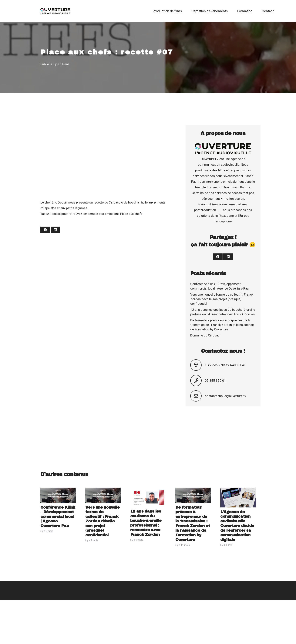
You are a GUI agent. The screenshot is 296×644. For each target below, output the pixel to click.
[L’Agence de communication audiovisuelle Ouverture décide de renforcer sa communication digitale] (238, 490)
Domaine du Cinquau (205, 335)
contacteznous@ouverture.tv (225, 396)
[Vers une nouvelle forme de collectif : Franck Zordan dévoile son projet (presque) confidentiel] (103, 490)
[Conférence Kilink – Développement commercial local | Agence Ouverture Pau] (58, 490)
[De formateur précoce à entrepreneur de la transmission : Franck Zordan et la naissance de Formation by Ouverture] (193, 490)
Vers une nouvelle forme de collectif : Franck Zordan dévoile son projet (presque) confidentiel (222, 299)
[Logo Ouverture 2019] (55, 11)
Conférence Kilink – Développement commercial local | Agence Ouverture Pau (58, 517)
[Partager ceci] (45, 230)
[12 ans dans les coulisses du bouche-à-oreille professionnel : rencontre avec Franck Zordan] (148, 490)
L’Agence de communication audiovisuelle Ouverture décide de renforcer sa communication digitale (237, 526)
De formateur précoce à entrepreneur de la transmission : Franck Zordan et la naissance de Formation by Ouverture (222, 325)
